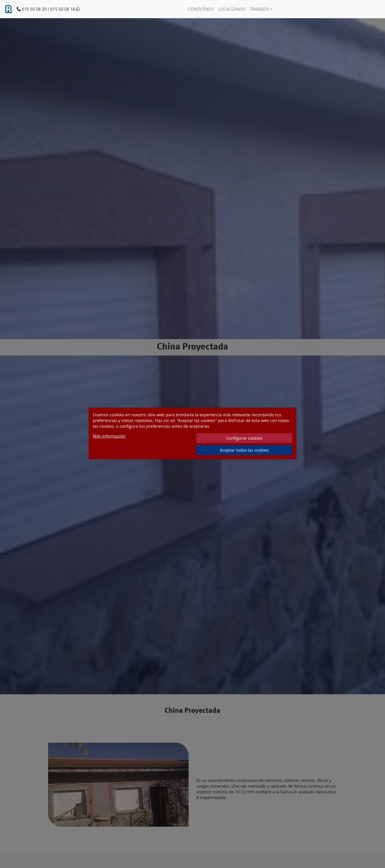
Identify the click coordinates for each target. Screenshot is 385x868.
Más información (109, 436)
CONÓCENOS (201, 9)
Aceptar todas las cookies (244, 450)
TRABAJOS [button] (259, 9)
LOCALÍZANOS (232, 9)
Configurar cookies (244, 438)
